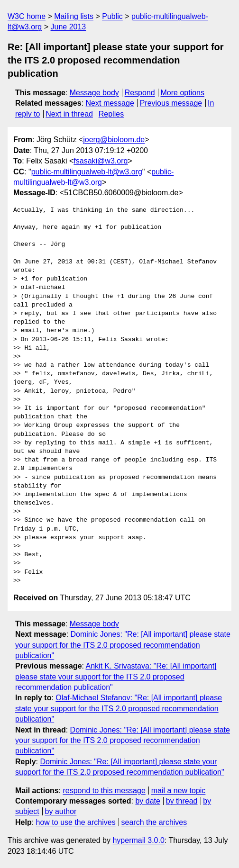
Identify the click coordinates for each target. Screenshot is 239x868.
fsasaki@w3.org (101, 161)
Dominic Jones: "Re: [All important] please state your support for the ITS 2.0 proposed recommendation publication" (123, 645)
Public (112, 16)
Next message (110, 103)
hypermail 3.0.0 (138, 840)
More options (183, 93)
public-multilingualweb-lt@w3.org (87, 172)
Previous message (171, 103)
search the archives (154, 822)
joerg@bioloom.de (114, 140)
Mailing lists (74, 16)
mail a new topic (179, 791)
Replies (111, 114)
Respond (140, 93)
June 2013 (69, 27)
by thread (182, 801)
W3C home (27, 16)
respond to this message (104, 791)
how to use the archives (76, 822)
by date (147, 801)
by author (61, 811)
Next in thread (69, 114)
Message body (94, 93)
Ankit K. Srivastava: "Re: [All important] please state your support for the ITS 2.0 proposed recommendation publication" (116, 677)
